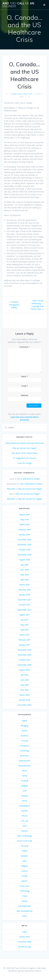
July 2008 (25, 565)
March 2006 (24, 695)
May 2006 (25, 685)
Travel (25, 896)
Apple (25, 721)
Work (30, 94)
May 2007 (25, 625)
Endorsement (24, 761)
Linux (25, 826)
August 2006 (24, 670)
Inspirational (24, 806)
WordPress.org (25, 947)
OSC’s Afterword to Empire (29, 479)
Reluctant (11, 489)
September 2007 (24, 610)
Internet (24, 811)
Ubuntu (24, 901)
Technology (25, 891)
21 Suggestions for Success (25, 458)
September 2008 (24, 555)
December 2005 (25, 705)
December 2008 (25, 540)
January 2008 (25, 595)
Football (24, 781)
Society (24, 876)
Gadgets (25, 786)
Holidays (24, 796)
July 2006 (25, 675)
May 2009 (25, 520)
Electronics (25, 756)
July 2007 (25, 620)
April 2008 (25, 580)
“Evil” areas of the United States (24, 453)
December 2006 (25, 650)
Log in (25, 932)
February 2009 (24, 530)
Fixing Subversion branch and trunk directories (24, 443)
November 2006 (24, 655)
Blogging (24, 726)
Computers (25, 746)
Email (25, 386)
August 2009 (24, 515)
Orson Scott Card (25, 841)
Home (25, 801)
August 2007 (24, 615)
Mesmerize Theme (33, 971)
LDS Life (24, 821)
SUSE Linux (25, 886)
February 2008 (24, 590)
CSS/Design (24, 751)
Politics (20, 94)
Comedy (25, 741)
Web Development (24, 911)
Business (25, 736)
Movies (24, 831)
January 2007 (25, 645)
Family (14, 94)
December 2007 (25, 600)
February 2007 (24, 640)
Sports (25, 881)
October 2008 (24, 550)
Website (25, 395)
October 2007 (24, 605)
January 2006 (25, 700)
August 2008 (24, 560)
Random (24, 856)
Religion (24, 866)
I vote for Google (24, 463)
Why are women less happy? (25, 448)
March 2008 (24, 585)
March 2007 (24, 635)
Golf (24, 791)
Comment (24, 347)
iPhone (24, 816)
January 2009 (25, 535)
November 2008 (24, 545)
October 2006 (24, 660)
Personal (24, 846)
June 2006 (25, 680)
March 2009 (24, 525)
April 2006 (25, 690)
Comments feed (24, 942)
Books (25, 731)
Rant (26, 94)
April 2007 (25, 630)
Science (24, 871)
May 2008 (25, 575)
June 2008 (25, 570)
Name (24, 376)
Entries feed (24, 937)
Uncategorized (25, 906)
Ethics (25, 771)
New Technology (25, 836)
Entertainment (25, 766)
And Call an (18, 5)
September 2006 (24, 665)
